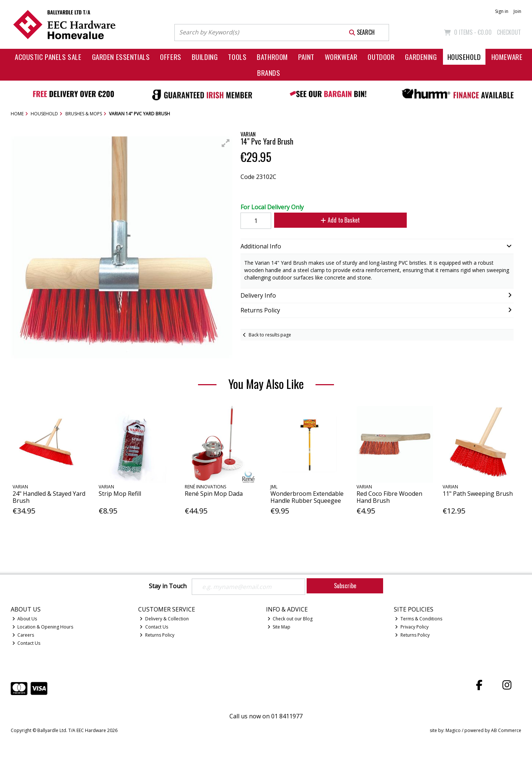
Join (517, 11)
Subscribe (345, 586)
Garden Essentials (121, 57)
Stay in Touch (168, 586)
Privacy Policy (412, 627)
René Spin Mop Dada (214, 494)
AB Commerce (506, 730)
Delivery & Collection (164, 619)
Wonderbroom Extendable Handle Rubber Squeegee (307, 497)
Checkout (509, 32)
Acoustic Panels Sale (48, 57)
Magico (453, 730)
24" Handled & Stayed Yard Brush (49, 497)
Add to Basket (340, 220)
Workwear (341, 57)
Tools (237, 57)
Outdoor (381, 57)
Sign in (502, 11)
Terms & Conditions (419, 619)
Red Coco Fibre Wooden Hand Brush (389, 497)
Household (464, 57)
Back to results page (270, 335)
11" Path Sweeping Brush (478, 494)
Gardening (421, 57)
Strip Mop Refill (120, 494)
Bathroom (272, 57)
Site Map (279, 627)
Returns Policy (157, 635)
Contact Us (26, 643)
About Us (25, 619)
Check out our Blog (290, 619)
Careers (23, 635)
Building (205, 57)
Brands (269, 73)
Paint (306, 57)
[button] (226, 143)
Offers (170, 57)
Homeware (507, 57)
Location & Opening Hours (43, 627)
